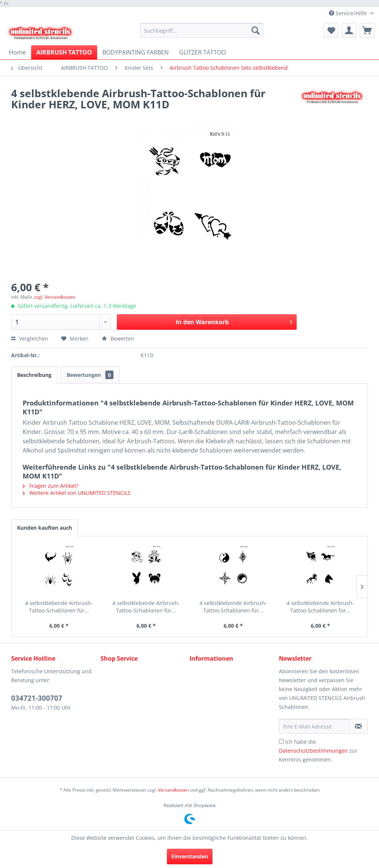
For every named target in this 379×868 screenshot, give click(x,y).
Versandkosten (173, 790)
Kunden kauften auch (45, 528)
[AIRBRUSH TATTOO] (64, 52)
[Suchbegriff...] (202, 30)
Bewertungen (90, 375)
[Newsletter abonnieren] (359, 726)
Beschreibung (34, 375)
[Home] (17, 52)
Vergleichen (30, 338)
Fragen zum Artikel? (50, 486)
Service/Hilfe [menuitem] (349, 13)
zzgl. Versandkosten (55, 297)
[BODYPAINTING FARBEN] (136, 52)
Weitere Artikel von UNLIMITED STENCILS (77, 493)
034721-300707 (37, 698)
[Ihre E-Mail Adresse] (314, 726)
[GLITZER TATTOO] (202, 52)
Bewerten (118, 338)
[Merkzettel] (331, 30)
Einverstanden (190, 856)
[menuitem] (202, 30)
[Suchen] (256, 30)
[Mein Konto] (349, 30)
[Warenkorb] (367, 30)
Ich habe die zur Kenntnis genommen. (318, 751)
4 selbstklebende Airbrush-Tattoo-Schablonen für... (59, 607)
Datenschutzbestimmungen (313, 751)
